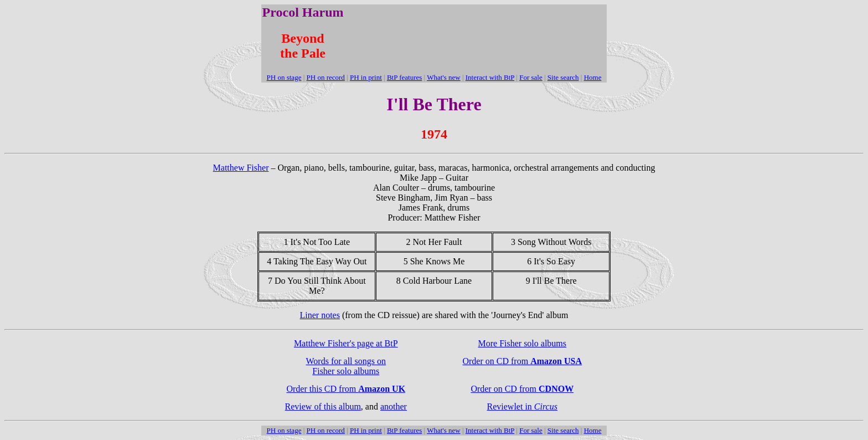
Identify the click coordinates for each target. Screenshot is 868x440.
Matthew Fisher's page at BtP (346, 343)
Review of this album (323, 406)
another (394, 406)
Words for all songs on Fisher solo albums (346, 366)
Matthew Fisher (241, 168)
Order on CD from (522, 361)
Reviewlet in (522, 406)
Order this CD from (346, 389)
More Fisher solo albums (522, 343)
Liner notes (320, 315)
